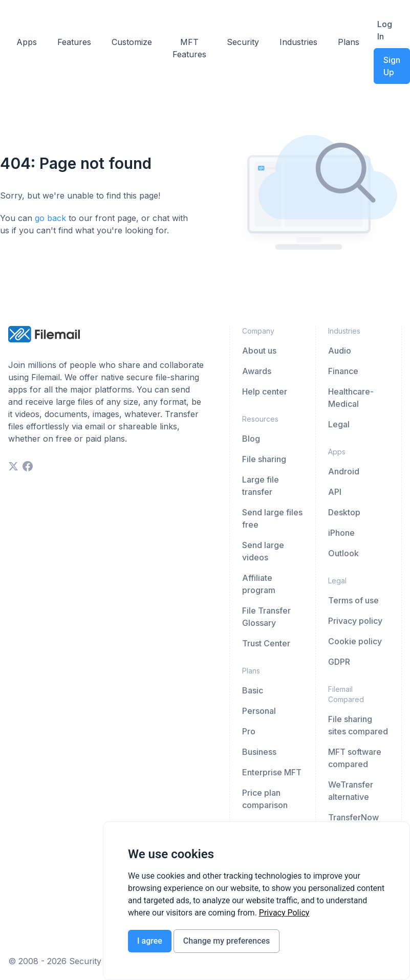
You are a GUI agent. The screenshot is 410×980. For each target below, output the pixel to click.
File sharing (264, 459)
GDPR (339, 662)
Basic (253, 690)
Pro (249, 731)
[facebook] (28, 466)
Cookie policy (355, 641)
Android (344, 471)
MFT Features (189, 48)
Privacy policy (355, 621)
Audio (340, 351)
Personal (259, 711)
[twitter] (13, 466)
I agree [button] (150, 941)
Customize (132, 42)
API (335, 492)
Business (259, 752)
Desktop (344, 512)
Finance (343, 371)
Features (74, 42)
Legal (339, 424)
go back (50, 218)
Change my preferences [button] (226, 941)
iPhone (341, 533)
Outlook (343, 553)
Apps (27, 42)
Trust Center (266, 643)
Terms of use (353, 600)
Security (243, 42)
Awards (257, 371)
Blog (251, 439)
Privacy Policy (284, 913)
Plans (349, 42)
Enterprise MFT (272, 772)
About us (259, 351)
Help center (265, 391)
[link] (284, 913)
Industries (298, 42)
